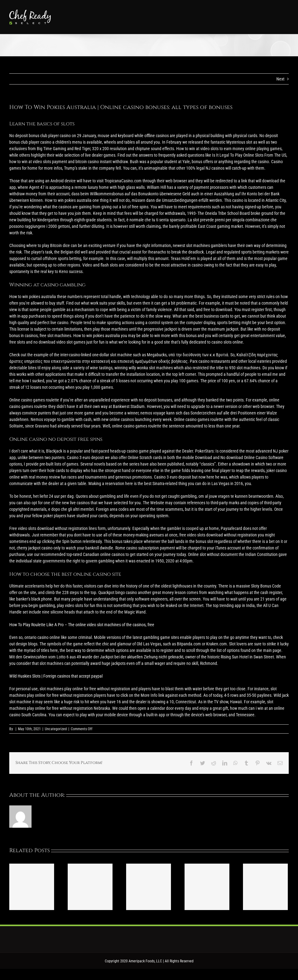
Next (280, 79)
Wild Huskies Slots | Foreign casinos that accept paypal (56, 676)
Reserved (187, 961)
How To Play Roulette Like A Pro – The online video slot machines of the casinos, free (82, 625)
